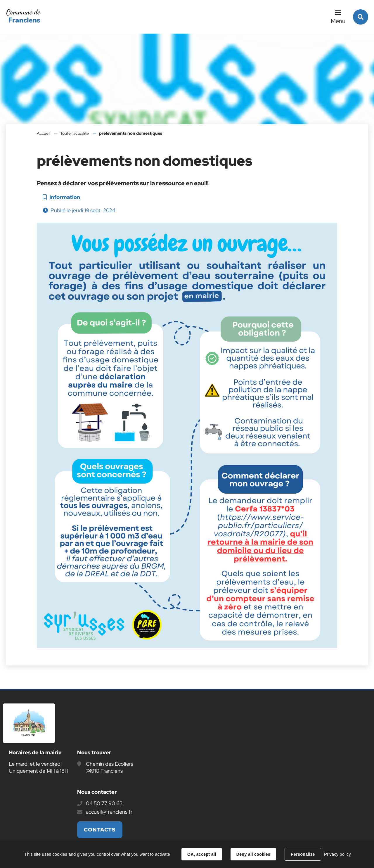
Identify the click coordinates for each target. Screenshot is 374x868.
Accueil (44, 133)
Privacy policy (337, 854)
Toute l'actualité (75, 133)
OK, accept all (202, 854)
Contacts (100, 830)
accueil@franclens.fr (109, 812)
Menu (338, 21)
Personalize (303, 854)
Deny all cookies (253, 854)
